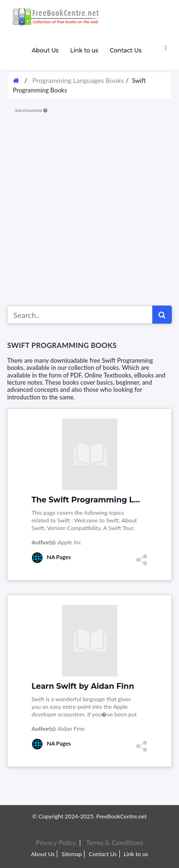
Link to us (84, 50)
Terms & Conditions (115, 842)
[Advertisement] (89, 206)
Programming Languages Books (78, 80)
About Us (45, 50)
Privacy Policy (56, 842)
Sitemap (72, 854)
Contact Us (126, 50)
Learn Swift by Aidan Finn (83, 686)
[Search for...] (80, 315)
